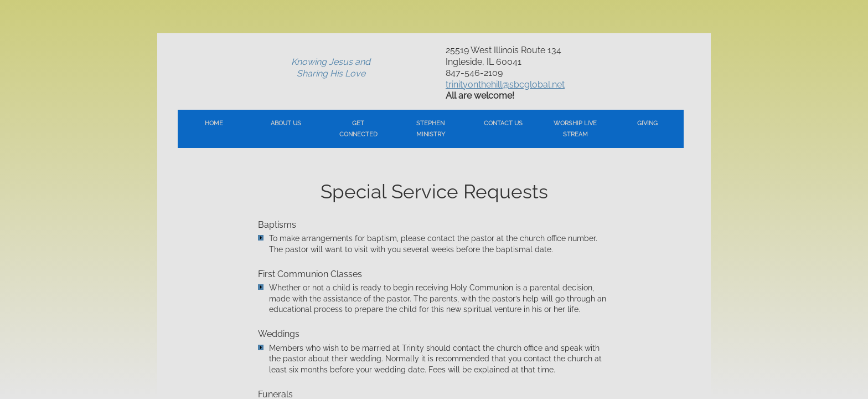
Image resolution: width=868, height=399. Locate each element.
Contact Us (503, 123)
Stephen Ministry (431, 129)
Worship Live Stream (575, 129)
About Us (286, 123)
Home (214, 123)
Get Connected (358, 129)
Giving (647, 123)
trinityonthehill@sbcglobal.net (505, 85)
